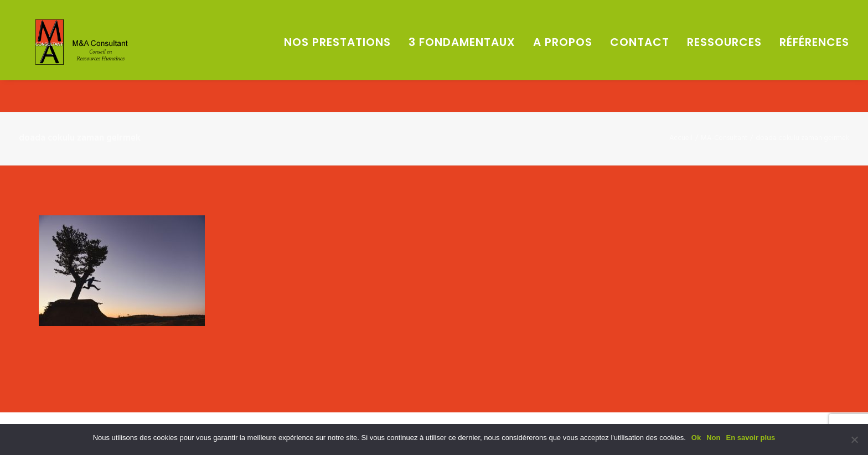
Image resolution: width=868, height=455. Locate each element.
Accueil (681, 138)
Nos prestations (337, 58)
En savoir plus (750, 438)
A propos (563, 58)
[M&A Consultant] (104, 58)
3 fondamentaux (462, 58)
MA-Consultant (724, 138)
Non (713, 438)
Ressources (724, 58)
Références (814, 58)
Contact (640, 58)
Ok (696, 438)
